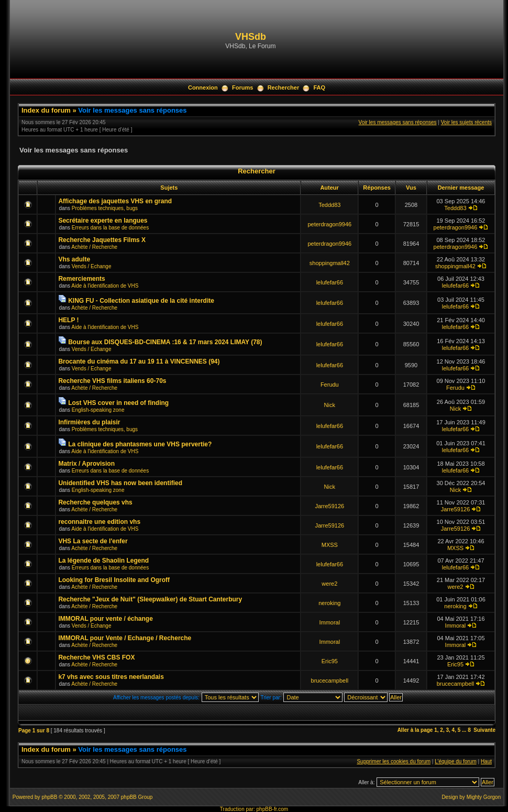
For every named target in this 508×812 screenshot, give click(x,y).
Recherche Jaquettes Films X (102, 240)
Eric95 (330, 661)
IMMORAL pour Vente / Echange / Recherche (125, 638)
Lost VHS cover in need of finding (118, 403)
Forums (242, 87)
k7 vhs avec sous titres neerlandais (111, 677)
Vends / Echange (92, 266)
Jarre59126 (329, 506)
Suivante (484, 730)
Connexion (203, 87)
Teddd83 (329, 205)
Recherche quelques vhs (95, 502)
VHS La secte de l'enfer (93, 541)
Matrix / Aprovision (86, 464)
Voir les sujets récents (466, 122)
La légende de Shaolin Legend (103, 561)
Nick (330, 405)
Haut (486, 761)
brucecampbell (330, 681)
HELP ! (68, 320)
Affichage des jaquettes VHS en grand (115, 201)
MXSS (330, 545)
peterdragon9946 (329, 224)
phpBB (49, 797)
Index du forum (46, 110)
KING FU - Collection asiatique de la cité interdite (141, 301)
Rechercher (284, 87)
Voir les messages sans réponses (132, 110)
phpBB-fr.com (273, 809)
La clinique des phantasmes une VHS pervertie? (140, 444)
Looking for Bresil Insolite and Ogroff (114, 580)
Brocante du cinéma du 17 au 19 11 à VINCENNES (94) (139, 361)
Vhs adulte (74, 259)
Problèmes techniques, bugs (105, 208)
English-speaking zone (98, 410)
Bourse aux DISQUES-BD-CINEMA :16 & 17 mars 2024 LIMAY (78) (165, 342)
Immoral (329, 622)
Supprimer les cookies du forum (394, 761)
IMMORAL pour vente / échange (105, 619)
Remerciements (81, 279)
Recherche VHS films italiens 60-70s (112, 381)
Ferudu (330, 385)
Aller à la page (415, 730)
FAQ (319, 87)
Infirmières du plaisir (89, 422)
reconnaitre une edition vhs (99, 522)
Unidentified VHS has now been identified (120, 483)
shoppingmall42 (330, 263)
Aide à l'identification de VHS (105, 286)
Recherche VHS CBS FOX (96, 657)
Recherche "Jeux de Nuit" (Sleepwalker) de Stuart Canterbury (150, 599)
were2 (329, 584)
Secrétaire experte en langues (103, 221)
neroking (329, 603)
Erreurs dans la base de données (110, 228)
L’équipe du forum (456, 761)
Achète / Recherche (94, 247)
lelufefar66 (330, 282)
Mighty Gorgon (484, 797)
